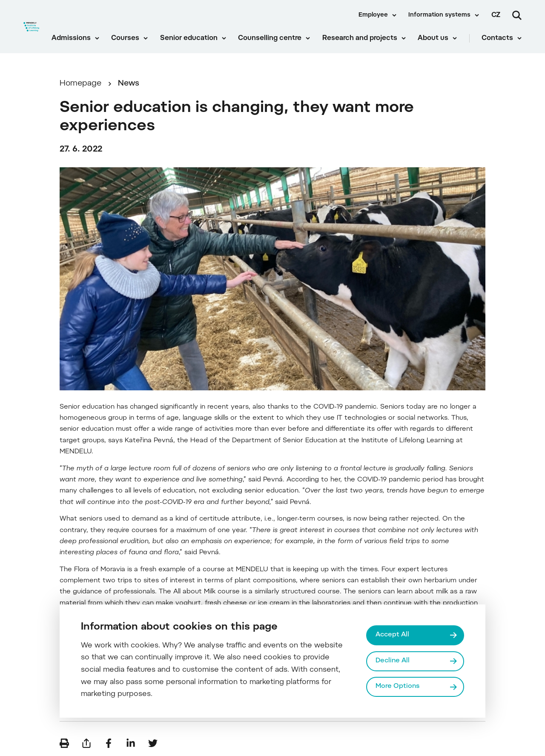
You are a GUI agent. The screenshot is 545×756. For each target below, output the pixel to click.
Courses (125, 38)
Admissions (71, 38)
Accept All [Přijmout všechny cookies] (392, 635)
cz (496, 15)
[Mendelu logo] (31, 27)
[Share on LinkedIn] (131, 743)
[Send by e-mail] (86, 743)
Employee (373, 15)
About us (433, 38)
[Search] (517, 15)
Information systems (439, 15)
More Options (397, 686)
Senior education (189, 38)
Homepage (80, 84)
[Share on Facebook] (109, 743)
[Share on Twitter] (153, 743)
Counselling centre (270, 38)
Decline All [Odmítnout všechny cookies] (393, 661)
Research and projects (360, 38)
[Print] (64, 743)
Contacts (497, 38)
